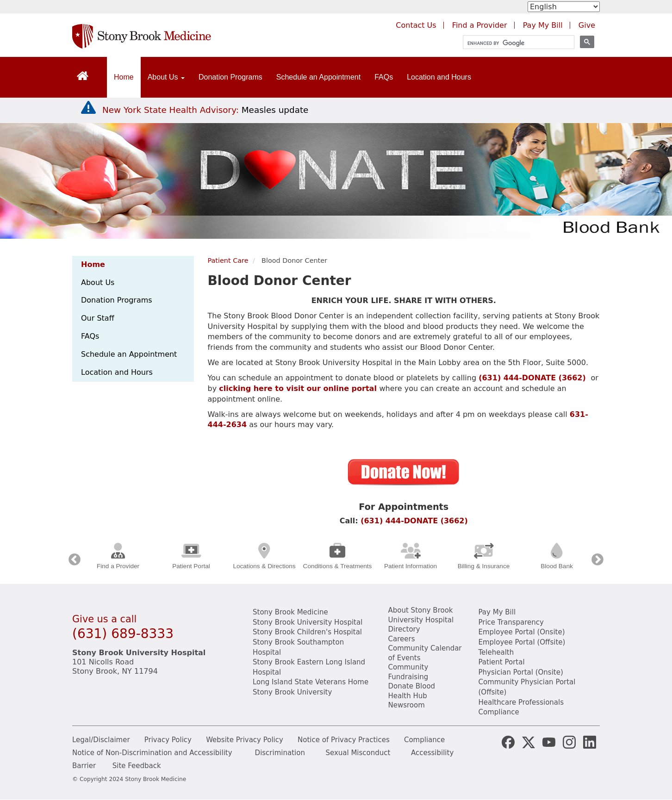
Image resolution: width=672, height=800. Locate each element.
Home (124, 77)
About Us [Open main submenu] (166, 77)
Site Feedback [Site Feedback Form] (137, 766)
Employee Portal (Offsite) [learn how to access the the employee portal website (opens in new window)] (522, 642)
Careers (402, 639)
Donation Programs (230, 77)
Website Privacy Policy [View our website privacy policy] (245, 740)
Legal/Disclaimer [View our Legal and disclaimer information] (101, 740)
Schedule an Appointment (318, 77)
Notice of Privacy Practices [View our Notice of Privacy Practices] (344, 740)
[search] (514, 43)
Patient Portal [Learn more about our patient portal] (502, 662)
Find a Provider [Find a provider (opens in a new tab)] (480, 25)
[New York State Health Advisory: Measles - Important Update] (88, 108)
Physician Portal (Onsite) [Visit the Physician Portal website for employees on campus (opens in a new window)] (521, 672)
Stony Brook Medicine (290, 612)
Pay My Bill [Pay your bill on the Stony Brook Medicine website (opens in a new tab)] (543, 25)
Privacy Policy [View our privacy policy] (168, 740)
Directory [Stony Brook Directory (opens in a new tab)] (404, 629)
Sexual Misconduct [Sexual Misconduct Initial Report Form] (358, 753)
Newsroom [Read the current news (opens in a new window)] (407, 705)
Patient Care (228, 260)
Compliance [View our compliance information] (499, 712)
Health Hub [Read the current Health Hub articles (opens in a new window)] (408, 696)
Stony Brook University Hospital (308, 622)
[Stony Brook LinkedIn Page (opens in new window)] (590, 742)
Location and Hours (439, 77)
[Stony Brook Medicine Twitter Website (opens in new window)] (549, 742)
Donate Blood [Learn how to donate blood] (412, 686)
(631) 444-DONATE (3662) (532, 378)
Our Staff (98, 318)
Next (597, 560)
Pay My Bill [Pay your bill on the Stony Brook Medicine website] (497, 612)
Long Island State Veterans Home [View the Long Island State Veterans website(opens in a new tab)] (311, 682)
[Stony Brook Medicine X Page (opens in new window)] (529, 742)
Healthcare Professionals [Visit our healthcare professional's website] (521, 702)
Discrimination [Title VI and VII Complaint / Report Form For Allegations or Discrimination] (280, 753)
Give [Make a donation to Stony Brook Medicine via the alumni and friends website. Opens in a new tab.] (587, 25)
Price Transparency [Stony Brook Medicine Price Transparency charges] (511, 622)
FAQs (384, 77)
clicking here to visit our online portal (298, 388)
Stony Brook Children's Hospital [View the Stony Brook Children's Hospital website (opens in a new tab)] (307, 632)
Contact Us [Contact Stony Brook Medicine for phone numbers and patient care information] (416, 25)
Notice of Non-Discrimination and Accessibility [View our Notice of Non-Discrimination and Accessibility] (152, 753)
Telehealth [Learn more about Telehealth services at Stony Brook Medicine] (496, 652)
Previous (75, 560)
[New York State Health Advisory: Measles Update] (205, 110)
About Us (98, 282)
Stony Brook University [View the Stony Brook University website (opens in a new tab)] (292, 692)
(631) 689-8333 (123, 634)
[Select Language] (564, 7)
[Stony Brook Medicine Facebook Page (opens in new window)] (508, 742)
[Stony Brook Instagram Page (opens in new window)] (569, 742)
